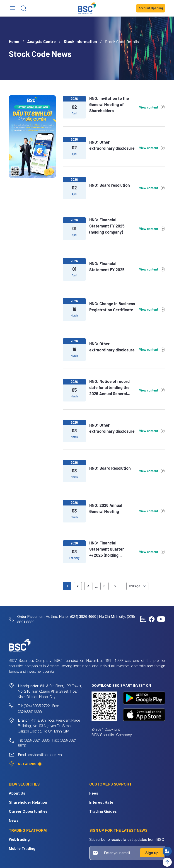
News (14, 820)
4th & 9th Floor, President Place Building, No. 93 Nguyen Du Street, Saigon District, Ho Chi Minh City (49, 726)
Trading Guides (103, 811)
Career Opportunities (28, 811)
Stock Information (80, 41)
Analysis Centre (41, 41)
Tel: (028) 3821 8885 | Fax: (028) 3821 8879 (47, 743)
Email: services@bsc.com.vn (40, 755)
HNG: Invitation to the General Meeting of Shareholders (109, 104)
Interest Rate (101, 802)
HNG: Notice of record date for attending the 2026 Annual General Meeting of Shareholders (112, 388)
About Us (17, 793)
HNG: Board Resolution (110, 468)
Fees (94, 793)
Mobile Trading (22, 848)
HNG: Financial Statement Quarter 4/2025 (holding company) (107, 549)
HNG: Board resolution (110, 185)
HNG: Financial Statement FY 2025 (107, 267)
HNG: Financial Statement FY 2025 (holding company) (107, 226)
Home (14, 41)
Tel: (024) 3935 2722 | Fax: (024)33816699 (38, 708)
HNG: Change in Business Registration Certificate (112, 307)
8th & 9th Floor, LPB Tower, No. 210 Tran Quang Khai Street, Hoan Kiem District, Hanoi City (50, 691)
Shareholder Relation (28, 802)
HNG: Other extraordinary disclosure (112, 145)
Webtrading (19, 839)
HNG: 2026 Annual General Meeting (106, 508)
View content (152, 107)
